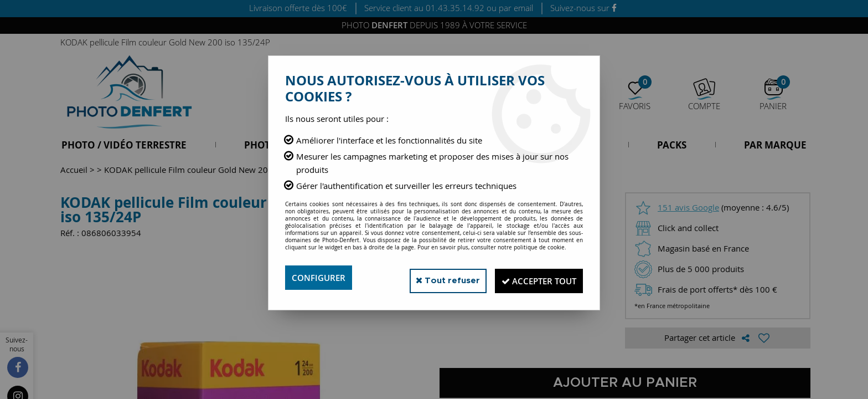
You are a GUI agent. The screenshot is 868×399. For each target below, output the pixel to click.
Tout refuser (433, 277)
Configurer (320, 278)
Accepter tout (533, 278)
